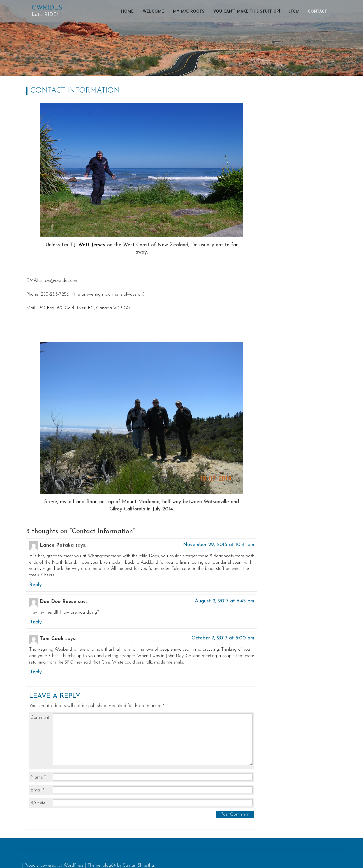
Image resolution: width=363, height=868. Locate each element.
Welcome (153, 12)
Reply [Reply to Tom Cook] (35, 672)
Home (127, 12)
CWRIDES (47, 8)
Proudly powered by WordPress (54, 865)
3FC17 (294, 12)
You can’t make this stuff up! (247, 12)
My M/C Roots (189, 12)
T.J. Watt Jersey (88, 245)
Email (37, 790)
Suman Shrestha (138, 865)
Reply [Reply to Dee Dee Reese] (35, 622)
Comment (40, 718)
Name (38, 777)
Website (38, 803)
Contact (317, 12)
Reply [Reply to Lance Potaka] (35, 585)
